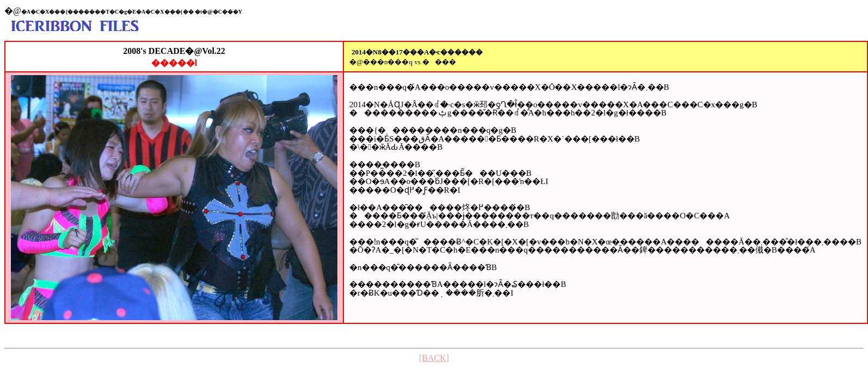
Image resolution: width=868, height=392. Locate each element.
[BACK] (434, 358)
